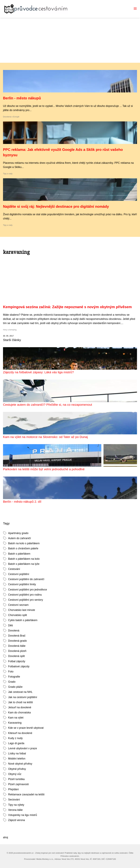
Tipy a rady (8, 174)
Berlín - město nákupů (22, 98)
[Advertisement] (70, 40)
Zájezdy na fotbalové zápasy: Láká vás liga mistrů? (38, 372)
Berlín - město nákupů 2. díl (22, 502)
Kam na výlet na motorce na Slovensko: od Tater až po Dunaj (45, 437)
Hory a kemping (10, 330)
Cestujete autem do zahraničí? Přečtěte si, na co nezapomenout (48, 405)
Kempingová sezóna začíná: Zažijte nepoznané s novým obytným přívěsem (67, 307)
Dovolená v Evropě (11, 117)
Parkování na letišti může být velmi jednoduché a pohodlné (44, 469)
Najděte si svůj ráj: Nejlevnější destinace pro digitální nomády (56, 206)
